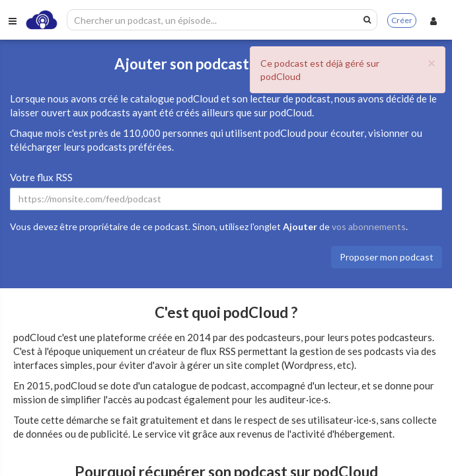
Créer (402, 20)
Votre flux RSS (41, 177)
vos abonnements (369, 226)
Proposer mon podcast (387, 257)
